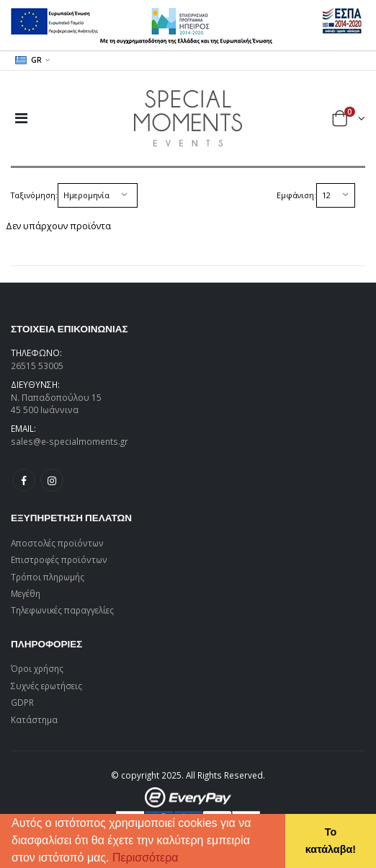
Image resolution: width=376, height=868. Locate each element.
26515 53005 (37, 366)
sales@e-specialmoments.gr (70, 441)
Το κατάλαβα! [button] (331, 841)
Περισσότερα (146, 858)
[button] (184, 859)
